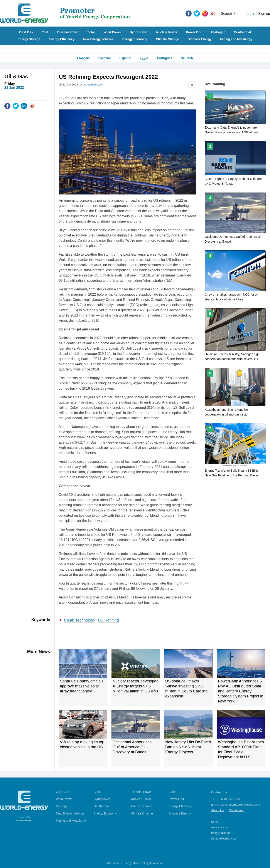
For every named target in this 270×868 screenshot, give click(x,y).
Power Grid (194, 32)
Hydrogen (218, 32)
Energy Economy (135, 39)
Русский (105, 58)
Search (226, 14)
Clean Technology (80, 620)
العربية (144, 58)
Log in (250, 14)
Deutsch (187, 58)
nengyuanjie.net (221, 833)
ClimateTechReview (224, 839)
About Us (218, 810)
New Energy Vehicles (98, 39)
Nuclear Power (167, 32)
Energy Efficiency (62, 39)
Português (165, 58)
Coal (45, 32)
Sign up (264, 14)
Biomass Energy (200, 39)
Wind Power (112, 32)
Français (83, 58)
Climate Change (167, 39)
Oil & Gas (26, 32)
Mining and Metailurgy (236, 39)
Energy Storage (29, 39)
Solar (91, 32)
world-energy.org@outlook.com (240, 805)
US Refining (108, 620)
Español (125, 58)
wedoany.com (220, 827)
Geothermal (242, 32)
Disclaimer (236, 810)
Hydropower (139, 32)
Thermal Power (68, 32)
